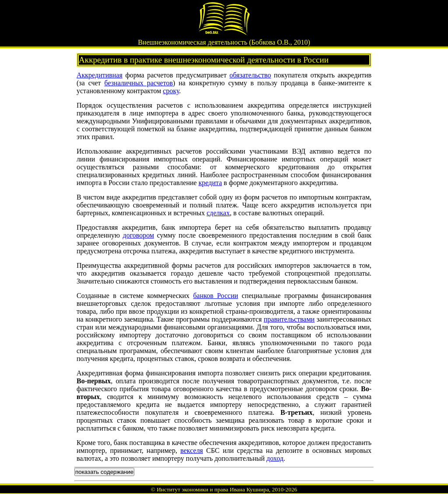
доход (275, 458)
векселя (192, 450)
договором (138, 235)
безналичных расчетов (139, 83)
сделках (218, 213)
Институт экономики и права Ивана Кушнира (213, 489)
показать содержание (104, 472)
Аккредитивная (100, 75)
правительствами (289, 319)
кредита (210, 183)
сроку (171, 91)
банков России (215, 296)
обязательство (250, 75)
